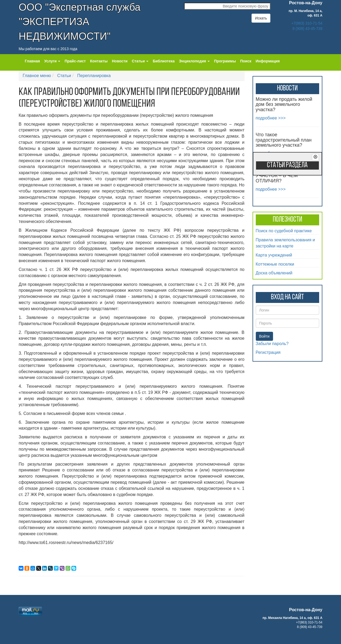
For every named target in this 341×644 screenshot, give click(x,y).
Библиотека (164, 61)
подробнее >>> (271, 118)
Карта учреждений (274, 255)
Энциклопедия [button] (194, 61)
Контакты (99, 61)
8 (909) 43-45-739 (307, 29)
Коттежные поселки (275, 264)
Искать (261, 18)
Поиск (246, 61)
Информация (268, 61)
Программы (225, 61)
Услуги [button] (52, 61)
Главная (32, 61)
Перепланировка (94, 76)
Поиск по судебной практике (284, 231)
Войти (264, 336)
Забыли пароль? (272, 344)
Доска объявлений (274, 273)
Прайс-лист (75, 61)
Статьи (64, 76)
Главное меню (37, 76)
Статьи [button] (140, 61)
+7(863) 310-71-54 (307, 23)
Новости (120, 61)
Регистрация (268, 352)
